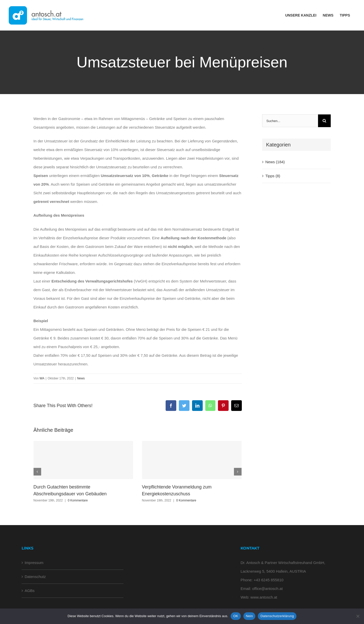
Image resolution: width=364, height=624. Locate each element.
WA (42, 378)
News (81, 378)
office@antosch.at (267, 589)
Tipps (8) (273, 176)
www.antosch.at (264, 597)
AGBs (30, 591)
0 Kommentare (78, 500)
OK (236, 616)
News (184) (275, 162)
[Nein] (358, 616)
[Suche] (324, 121)
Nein (249, 616)
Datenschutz (35, 577)
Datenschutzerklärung (277, 616)
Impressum (34, 563)
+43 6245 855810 (269, 580)
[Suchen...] (290, 121)
